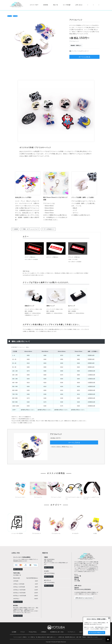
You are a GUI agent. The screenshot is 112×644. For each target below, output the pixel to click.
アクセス (23, 632)
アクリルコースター (20, 497)
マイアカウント (72, 632)
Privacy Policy (33, 632)
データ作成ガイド (48, 229)
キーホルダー (75, 533)
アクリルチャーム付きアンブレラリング (91, 498)
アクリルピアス (38, 497)
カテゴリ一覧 (34, 5)
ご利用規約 (43, 632)
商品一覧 (55, 5)
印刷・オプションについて (30, 229)
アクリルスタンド (36, 533)
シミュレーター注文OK (17, 533)
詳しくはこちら (18, 569)
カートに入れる (84, 57)
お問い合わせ (79, 5)
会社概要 (14, 632)
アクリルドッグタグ (56, 497)
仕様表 (15, 229)
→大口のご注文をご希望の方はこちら (61, 447)
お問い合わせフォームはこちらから (84, 598)
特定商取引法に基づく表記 (57, 632)
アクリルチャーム (56, 533)
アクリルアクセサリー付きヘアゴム (74, 498)
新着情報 (46, 5)
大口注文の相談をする (97, 633)
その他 (15, 16)
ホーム (10, 16)
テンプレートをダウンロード (79, 51)
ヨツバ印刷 (67, 5)
